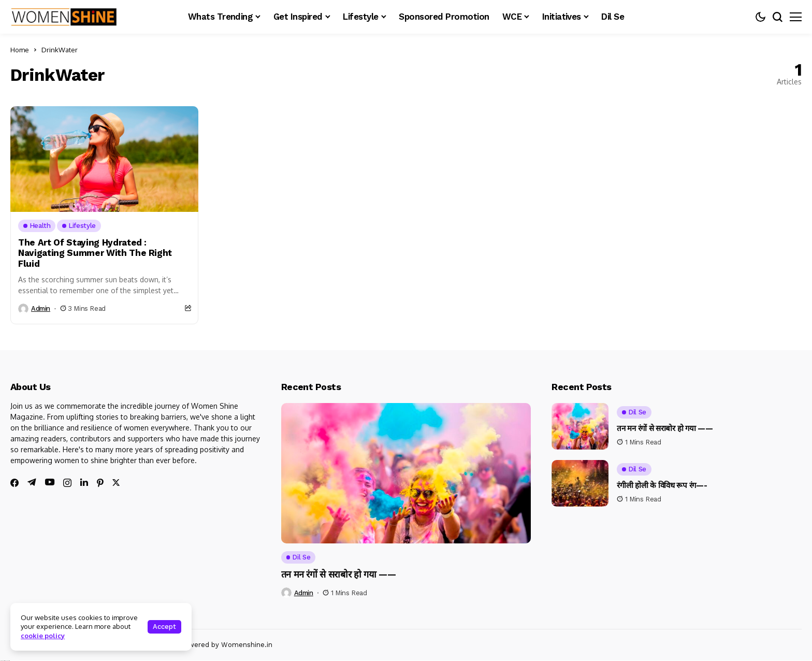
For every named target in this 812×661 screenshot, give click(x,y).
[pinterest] (100, 483)
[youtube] (50, 483)
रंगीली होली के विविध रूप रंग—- (662, 485)
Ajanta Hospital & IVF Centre (5, 661)
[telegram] (32, 482)
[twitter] (116, 483)
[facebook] (15, 483)
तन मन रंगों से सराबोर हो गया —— (339, 574)
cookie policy (43, 636)
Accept (164, 627)
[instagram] (67, 483)
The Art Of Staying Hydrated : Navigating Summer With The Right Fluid (95, 253)
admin (41, 308)
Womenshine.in (247, 645)
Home (20, 50)
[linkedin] (84, 482)
